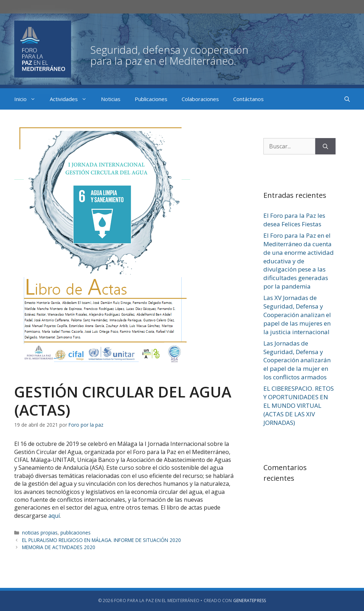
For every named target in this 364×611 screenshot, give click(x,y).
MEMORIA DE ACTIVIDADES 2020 (59, 547)
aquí (54, 516)
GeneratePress (250, 601)
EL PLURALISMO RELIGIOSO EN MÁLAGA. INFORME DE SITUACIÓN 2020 (101, 540)
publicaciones (76, 533)
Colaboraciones (200, 99)
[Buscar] (325, 146)
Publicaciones (151, 99)
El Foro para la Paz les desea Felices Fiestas (294, 220)
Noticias (111, 99)
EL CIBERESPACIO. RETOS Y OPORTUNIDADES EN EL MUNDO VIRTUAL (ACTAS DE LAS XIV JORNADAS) (299, 405)
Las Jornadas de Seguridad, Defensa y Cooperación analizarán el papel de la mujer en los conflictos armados (297, 360)
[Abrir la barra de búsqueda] (347, 99)
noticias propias (40, 533)
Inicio (28, 99)
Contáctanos (248, 99)
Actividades (72, 99)
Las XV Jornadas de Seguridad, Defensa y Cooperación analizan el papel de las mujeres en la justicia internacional (297, 315)
